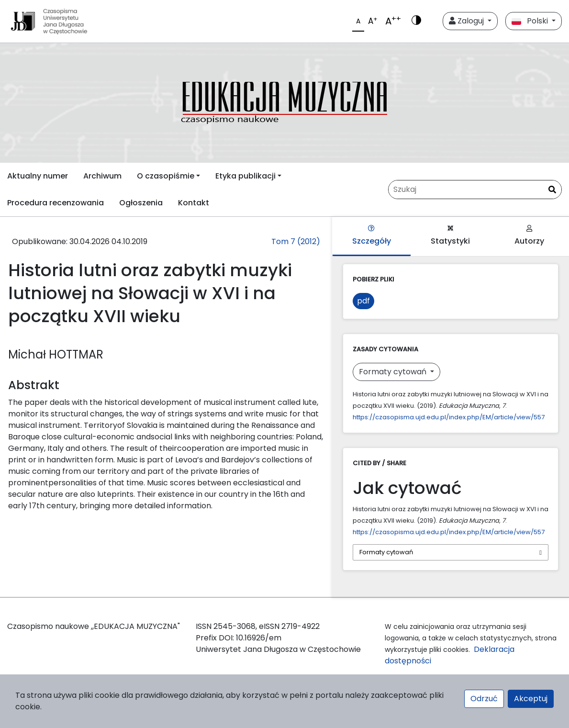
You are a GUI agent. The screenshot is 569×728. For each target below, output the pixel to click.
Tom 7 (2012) (296, 241)
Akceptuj (531, 699)
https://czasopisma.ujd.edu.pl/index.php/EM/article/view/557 (449, 417)
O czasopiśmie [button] (166, 176)
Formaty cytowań (394, 372)
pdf (363, 301)
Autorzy (529, 236)
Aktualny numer (38, 176)
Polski (531, 21)
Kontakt (194, 203)
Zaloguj (467, 21)
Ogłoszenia (141, 203)
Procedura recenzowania (56, 203)
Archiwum (102, 176)
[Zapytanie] (475, 190)
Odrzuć (484, 699)
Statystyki (450, 236)
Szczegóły (372, 236)
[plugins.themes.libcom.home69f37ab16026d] (284, 103)
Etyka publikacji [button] (245, 176)
